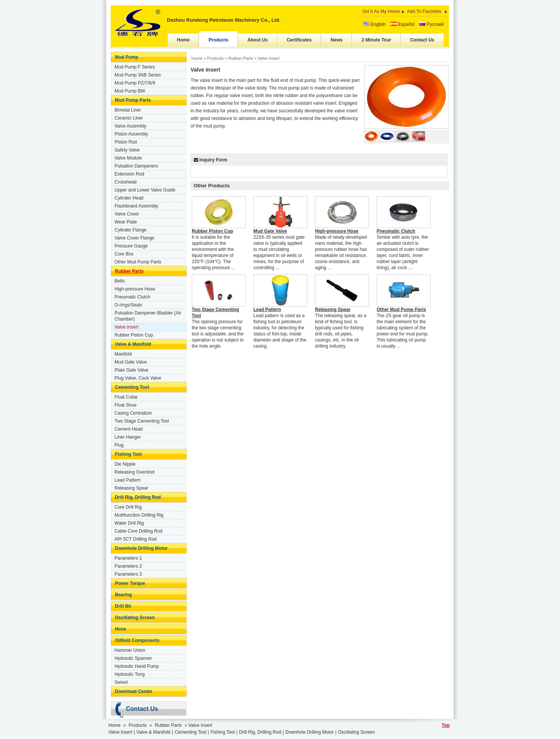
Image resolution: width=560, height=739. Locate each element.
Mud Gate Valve (131, 362)
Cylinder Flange (130, 230)
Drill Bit (123, 606)
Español (403, 24)
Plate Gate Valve (131, 370)
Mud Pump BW (130, 91)
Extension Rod (129, 174)
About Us (257, 40)
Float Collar (126, 397)
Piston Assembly (131, 134)
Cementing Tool (132, 387)
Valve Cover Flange (134, 238)
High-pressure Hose (135, 289)
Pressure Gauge (131, 246)
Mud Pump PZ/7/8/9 (135, 83)
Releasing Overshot (134, 472)
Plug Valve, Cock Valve (138, 378)
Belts (120, 281)
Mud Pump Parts (133, 100)
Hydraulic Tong (130, 674)
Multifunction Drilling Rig (139, 515)
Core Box (124, 254)
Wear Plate (126, 222)
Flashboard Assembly (136, 206)
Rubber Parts (129, 271)
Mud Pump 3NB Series (138, 75)
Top (446, 725)
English (375, 24)
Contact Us (422, 40)
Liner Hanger (128, 437)
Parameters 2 (128, 566)
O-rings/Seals (128, 305)
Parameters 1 (128, 558)
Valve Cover (127, 214)
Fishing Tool (128, 454)
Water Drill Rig (129, 523)
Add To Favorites (424, 11)
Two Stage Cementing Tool (142, 421)
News (336, 40)
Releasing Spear (131, 488)
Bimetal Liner (128, 110)
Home (183, 40)
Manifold (123, 354)
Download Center (134, 691)
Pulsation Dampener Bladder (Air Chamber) (148, 316)
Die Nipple (125, 464)
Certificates (299, 40)
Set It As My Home (381, 11)
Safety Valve (127, 150)
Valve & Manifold (133, 344)
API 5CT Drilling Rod (135, 539)
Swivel (121, 682)
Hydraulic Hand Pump (137, 666)
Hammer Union (130, 650)
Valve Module (128, 158)
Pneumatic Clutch (132, 297)
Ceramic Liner (129, 118)
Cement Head (129, 429)
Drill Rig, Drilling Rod (138, 497)
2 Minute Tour (376, 40)
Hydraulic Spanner (133, 658)
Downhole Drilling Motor (141, 548)
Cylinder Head (129, 198)
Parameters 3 (128, 574)
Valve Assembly (130, 126)
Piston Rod (126, 142)
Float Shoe (126, 405)
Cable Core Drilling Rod (138, 531)
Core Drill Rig (128, 507)
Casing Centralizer (133, 413)
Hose (120, 629)
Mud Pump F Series (135, 67)
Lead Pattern (128, 480)
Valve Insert (126, 327)
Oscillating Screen (135, 618)
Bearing (123, 595)
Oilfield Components (137, 640)
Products (218, 40)
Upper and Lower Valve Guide (145, 190)
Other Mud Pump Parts (138, 262)
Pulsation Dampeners (136, 166)
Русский (431, 24)
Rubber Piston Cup (134, 335)
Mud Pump (126, 57)
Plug (119, 445)
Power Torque (130, 583)
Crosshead (126, 182)
